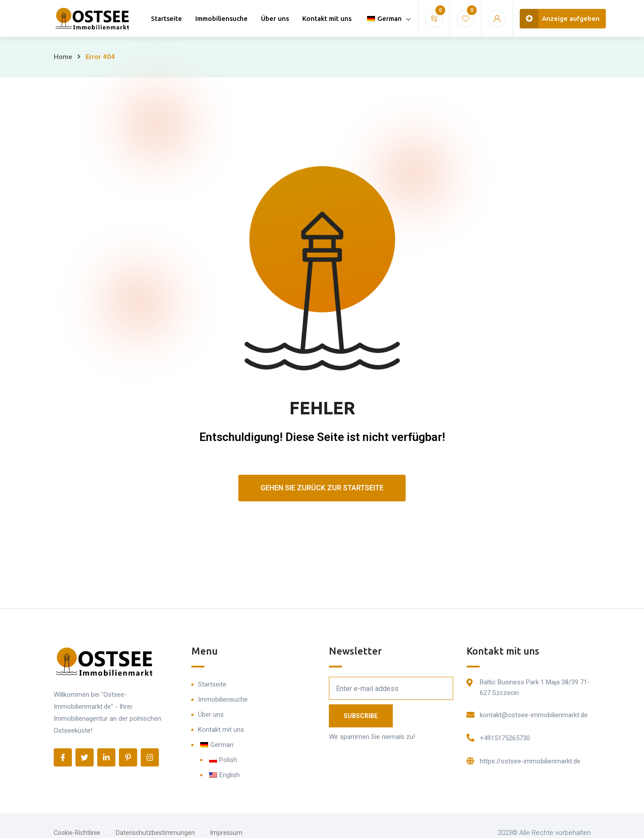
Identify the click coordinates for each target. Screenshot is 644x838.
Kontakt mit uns (327, 18)
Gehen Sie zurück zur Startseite (322, 488)
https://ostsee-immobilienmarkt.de (530, 761)
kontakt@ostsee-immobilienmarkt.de (534, 715)
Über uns (275, 18)
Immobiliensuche (221, 18)
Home (63, 57)
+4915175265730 (505, 738)
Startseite (166, 18)
